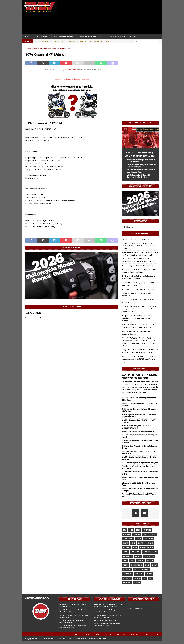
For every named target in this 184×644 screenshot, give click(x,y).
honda (126, 552)
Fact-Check (134, 634)
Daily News (42, 37)
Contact (146, 634)
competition (128, 539)
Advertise (78, 634)
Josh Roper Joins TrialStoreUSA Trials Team (138, 289)
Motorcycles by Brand (91, 37)
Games (133, 37)
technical (127, 578)
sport (154, 565)
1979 (68, 48)
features (126, 547)
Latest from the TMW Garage (140, 123)
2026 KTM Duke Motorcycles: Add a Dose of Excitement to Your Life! (73, 627)
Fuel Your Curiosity (140, 369)
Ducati (126, 543)
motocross (127, 556)
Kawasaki (61, 48)
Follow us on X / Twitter (136, 605)
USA (150, 578)
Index (29, 48)
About (88, 634)
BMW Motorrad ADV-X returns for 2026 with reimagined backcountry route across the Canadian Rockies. (139, 309)
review (125, 565)
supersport (139, 574)
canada (153, 534)
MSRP (125, 561)
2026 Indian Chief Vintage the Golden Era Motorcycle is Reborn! (72, 621)
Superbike (145, 569)
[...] (147, 392)
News (132, 561)
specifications (136, 565)
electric (141, 543)
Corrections (121, 634)
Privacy (98, 634)
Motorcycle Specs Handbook (44, 48)
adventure (147, 530)
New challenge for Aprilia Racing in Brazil (137, 265)
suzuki (149, 574)
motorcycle (149, 556)
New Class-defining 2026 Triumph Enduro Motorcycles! (140, 463)
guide (135, 547)
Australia (127, 534)
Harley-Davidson (147, 547)
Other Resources (116, 37)
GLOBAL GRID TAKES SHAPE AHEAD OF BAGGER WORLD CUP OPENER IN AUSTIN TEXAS (138, 246)
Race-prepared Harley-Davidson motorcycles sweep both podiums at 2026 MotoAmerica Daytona (139, 359)
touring (137, 578)
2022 (125, 530)
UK (144, 578)
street (136, 569)
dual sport (149, 539)
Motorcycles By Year (64, 37)
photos (150, 561)
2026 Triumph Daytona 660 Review (135, 239)
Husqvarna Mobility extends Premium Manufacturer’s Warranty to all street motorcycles (136, 318)
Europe (150, 543)
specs (147, 565)
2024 (138, 530)
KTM (155, 552)
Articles (29, 37)
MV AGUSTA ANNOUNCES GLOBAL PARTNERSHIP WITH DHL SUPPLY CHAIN (109, 616)
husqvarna (136, 552)
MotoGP (138, 556)
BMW (145, 534)
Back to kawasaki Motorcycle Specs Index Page (72, 79)
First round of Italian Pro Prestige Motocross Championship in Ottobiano (107, 625)
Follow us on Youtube (135, 609)
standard (127, 569)
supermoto (127, 574)
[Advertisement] (110, 18)
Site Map (156, 634)
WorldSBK (127, 583)
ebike (133, 543)
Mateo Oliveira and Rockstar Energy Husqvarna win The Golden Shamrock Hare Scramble (108, 611)
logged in (39, 318)
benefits (137, 534)
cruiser (138, 539)
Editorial (108, 634)
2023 (131, 530)
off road (140, 561)
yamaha (137, 583)
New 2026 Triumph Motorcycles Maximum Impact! (138, 431)
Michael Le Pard (71, 69)
